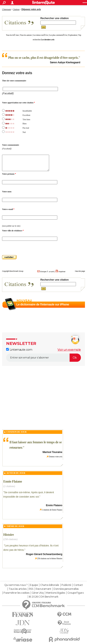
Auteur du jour (16, 473)
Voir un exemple (69, 350)
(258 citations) (10, 539)
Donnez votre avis (55, 457)
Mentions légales (55, 593)
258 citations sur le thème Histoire (50, 558)
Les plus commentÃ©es (58, 35)
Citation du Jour (16, 432)
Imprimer (62, 272)
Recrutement (43, 589)
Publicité (66, 585)
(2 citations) (9, 486)
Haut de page (80, 271)
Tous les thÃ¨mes (12, 35)
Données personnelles (66, 589)
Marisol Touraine (52, 452)
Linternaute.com (19, 350)
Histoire (8, 535)
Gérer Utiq (38, 593)
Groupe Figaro (76, 593)
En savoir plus (76, 309)
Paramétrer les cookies (16, 593)
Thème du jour (15, 526)
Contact (78, 585)
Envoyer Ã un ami (47, 272)
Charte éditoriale (50, 585)
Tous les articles (18, 589)
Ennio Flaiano (13, 481)
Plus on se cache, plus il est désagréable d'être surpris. (43, 58)
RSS (31, 589)
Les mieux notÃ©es (40, 35)
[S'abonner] (43, 358)
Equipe (34, 585)
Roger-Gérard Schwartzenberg (44, 554)
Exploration (73, 35)
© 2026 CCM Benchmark (44, 597)
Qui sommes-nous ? (16, 585)
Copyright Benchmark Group (13, 271)
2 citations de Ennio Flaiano (52, 510)
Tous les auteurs (26, 35)
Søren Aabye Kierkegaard (65, 62)
